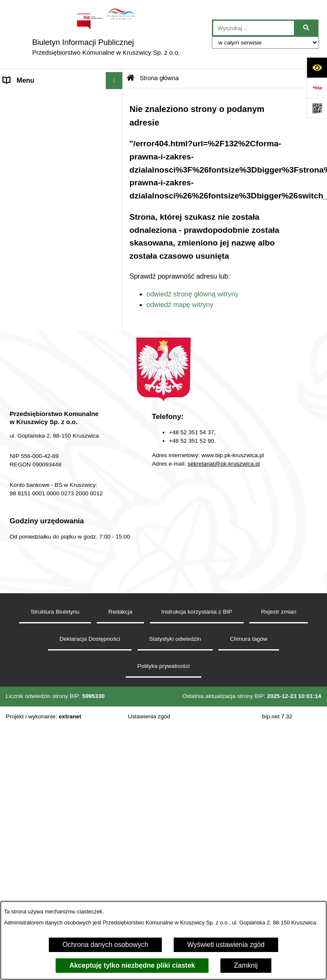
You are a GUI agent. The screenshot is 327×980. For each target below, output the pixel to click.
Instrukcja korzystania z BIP (197, 612)
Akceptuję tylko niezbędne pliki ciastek (132, 965)
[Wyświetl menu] (114, 81)
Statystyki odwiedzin (175, 639)
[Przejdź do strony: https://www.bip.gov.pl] (317, 88)
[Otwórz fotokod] (317, 108)
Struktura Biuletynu (55, 612)
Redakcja (120, 612)
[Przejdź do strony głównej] (106, 34)
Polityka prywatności (163, 666)
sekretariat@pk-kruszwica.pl (224, 464)
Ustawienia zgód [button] (149, 716)
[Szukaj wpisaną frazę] (307, 28)
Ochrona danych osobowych (105, 945)
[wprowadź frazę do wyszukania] (254, 28)
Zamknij (246, 965)
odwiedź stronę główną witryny (193, 294)
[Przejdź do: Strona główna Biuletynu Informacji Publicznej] (131, 79)
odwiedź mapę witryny (180, 305)
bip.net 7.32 (277, 716)
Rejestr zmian (279, 612)
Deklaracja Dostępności (90, 639)
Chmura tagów (248, 639)
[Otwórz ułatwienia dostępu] (317, 67)
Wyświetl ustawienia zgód (226, 945)
